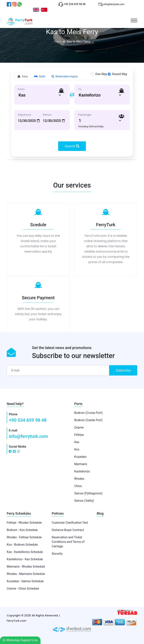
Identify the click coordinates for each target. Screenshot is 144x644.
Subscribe (123, 370)
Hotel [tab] (40, 76)
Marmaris (81, 464)
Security (57, 554)
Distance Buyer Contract (68, 530)
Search (72, 146)
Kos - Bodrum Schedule (22, 545)
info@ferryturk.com (28, 436)
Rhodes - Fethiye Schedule (24, 537)
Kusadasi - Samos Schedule (25, 581)
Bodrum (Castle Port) (88, 420)
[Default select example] (40, 95)
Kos (77, 449)
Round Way (120, 74)
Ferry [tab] (22, 76)
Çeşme (79, 427)
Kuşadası (80, 457)
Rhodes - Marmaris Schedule (26, 574)
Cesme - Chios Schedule (23, 589)
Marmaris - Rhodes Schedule (26, 567)
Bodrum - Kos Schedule (22, 530)
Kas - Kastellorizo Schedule (25, 552)
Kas (77, 442)
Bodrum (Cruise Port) (88, 413)
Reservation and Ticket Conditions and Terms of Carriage (68, 542)
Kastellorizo (82, 471)
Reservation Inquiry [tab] (65, 76)
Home (58, 42)
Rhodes (79, 479)
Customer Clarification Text (70, 523)
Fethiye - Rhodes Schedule (24, 523)
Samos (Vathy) (84, 501)
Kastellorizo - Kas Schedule (25, 559)
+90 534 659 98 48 (28, 420)
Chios (78, 486)
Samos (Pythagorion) (88, 493)
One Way (101, 74)
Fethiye (79, 435)
